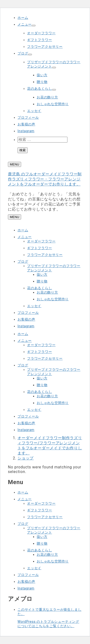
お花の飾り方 (47, 97)
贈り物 (42, 82)
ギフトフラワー (40, 40)
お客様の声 (26, 124)
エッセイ (34, 111)
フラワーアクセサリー (45, 47)
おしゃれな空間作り (53, 104)
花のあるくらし (40, 89)
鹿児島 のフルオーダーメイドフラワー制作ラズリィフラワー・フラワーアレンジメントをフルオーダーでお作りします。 (45, 179)
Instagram (26, 131)
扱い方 (42, 75)
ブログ (23, 53)
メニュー (25, 24)
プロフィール (28, 117)
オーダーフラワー (41, 33)
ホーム (23, 18)
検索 (23, 150)
